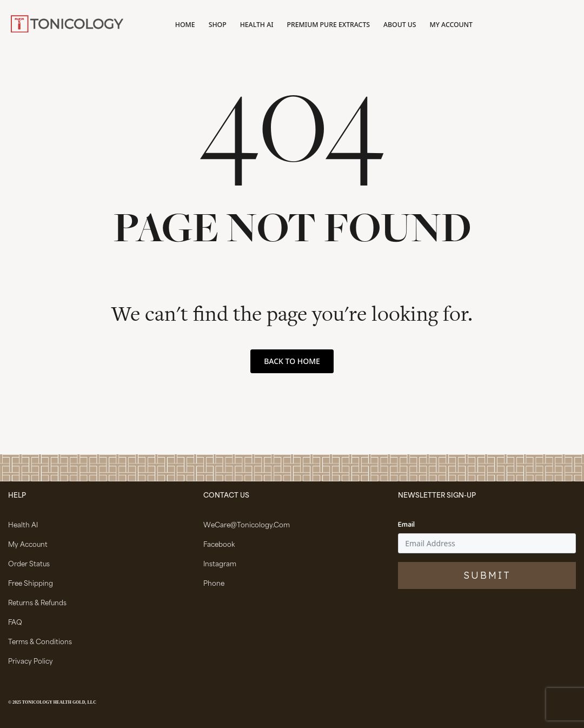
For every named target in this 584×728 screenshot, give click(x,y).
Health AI (257, 25)
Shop (218, 25)
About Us (400, 25)
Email (406, 525)
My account (451, 25)
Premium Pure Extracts (328, 25)
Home (185, 25)
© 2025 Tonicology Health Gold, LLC (52, 702)
